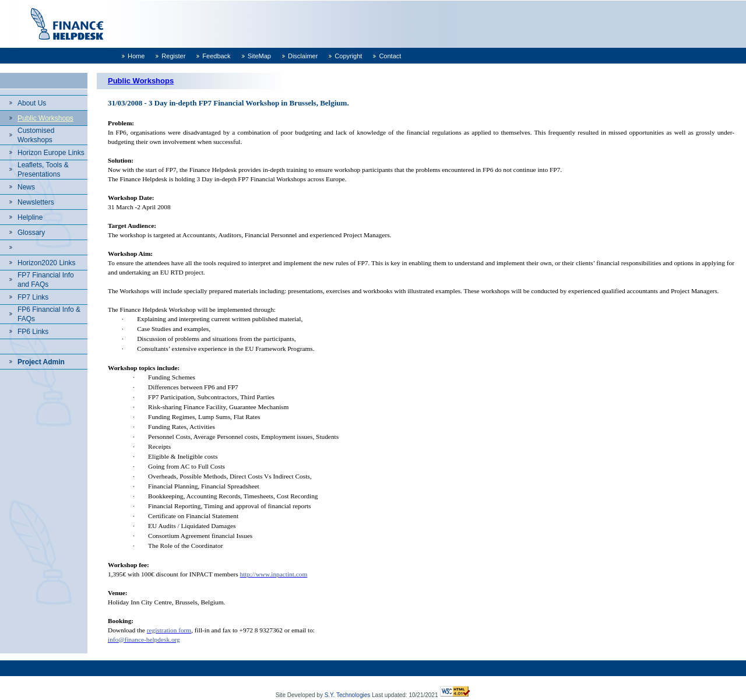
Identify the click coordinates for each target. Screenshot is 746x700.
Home (136, 56)
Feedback (216, 56)
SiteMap (259, 56)
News (26, 187)
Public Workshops (45, 118)
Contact (390, 56)
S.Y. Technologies (348, 695)
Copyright (348, 56)
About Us (32, 103)
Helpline (30, 217)
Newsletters (36, 202)
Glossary (31, 233)
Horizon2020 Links (46, 263)
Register (173, 56)
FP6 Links (33, 332)
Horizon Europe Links (51, 153)
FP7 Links (33, 297)
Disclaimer (303, 56)
